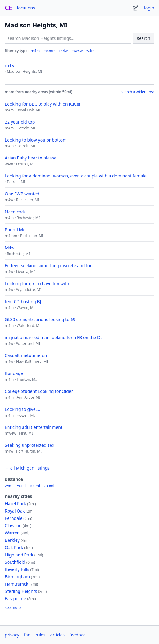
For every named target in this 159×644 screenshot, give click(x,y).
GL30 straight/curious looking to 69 (40, 319)
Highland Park (19, 555)
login (149, 8)
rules (40, 635)
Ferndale (14, 518)
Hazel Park (16, 504)
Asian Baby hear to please (31, 158)
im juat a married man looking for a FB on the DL (54, 337)
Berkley (12, 540)
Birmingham (17, 577)
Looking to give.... (23, 409)
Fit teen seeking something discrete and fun (49, 266)
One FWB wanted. (23, 194)
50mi (21, 486)
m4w (64, 51)
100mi (35, 486)
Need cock (15, 212)
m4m (35, 51)
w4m (90, 51)
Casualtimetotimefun (26, 355)
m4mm (49, 51)
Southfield (15, 562)
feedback (79, 635)
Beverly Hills (17, 569)
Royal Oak (15, 511)
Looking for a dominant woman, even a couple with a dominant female (76, 176)
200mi (49, 486)
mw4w (77, 51)
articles (57, 635)
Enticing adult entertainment (34, 427)
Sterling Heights (21, 591)
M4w (10, 248)
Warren (12, 533)
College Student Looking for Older (39, 391)
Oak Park (14, 547)
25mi (9, 486)
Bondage (14, 373)
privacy (12, 635)
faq (27, 635)
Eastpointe (16, 598)
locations (26, 8)
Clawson (13, 525)
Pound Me (15, 230)
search (144, 38)
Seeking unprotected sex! (30, 445)
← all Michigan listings (27, 468)
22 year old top (20, 122)
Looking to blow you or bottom (36, 140)
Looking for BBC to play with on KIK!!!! (43, 104)
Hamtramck (17, 584)
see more (13, 608)
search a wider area (137, 92)
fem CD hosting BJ (23, 301)
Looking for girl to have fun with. (37, 283)
